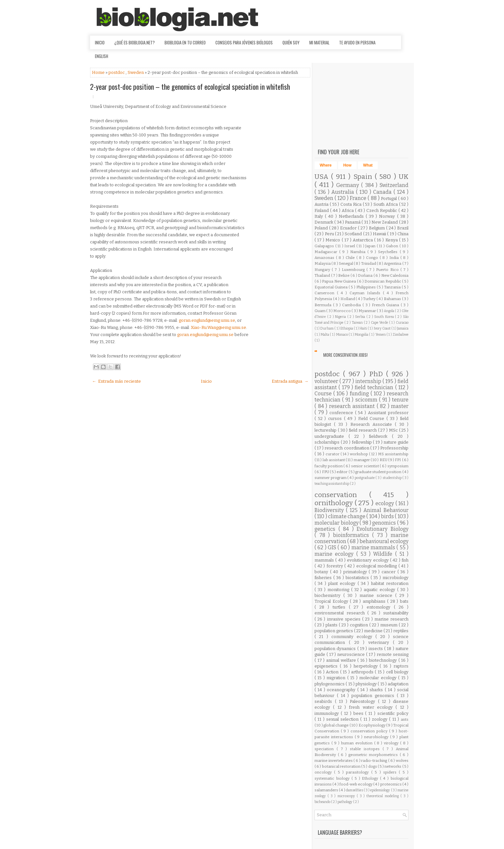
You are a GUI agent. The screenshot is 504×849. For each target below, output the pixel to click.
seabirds (325, 701)
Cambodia (352, 305)
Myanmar (368, 311)
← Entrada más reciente (116, 381)
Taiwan (358, 323)
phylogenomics (330, 684)
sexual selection (343, 719)
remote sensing (393, 654)
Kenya (392, 240)
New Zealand (385, 222)
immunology (328, 713)
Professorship (394, 448)
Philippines (367, 287)
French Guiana (386, 305)
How (347, 165)
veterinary (381, 642)
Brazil (403, 228)
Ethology (371, 778)
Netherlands (352, 216)
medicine (374, 631)
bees (359, 713)
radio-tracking (375, 761)
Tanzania (393, 287)
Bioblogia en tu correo (185, 42)
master (400, 406)
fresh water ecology (372, 707)
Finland (322, 210)
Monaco (342, 335)
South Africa (386, 204)
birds (388, 516)
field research (363, 430)
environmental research (341, 613)
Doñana (366, 275)
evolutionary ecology (368, 560)
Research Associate (373, 424)
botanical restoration (342, 766)
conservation (342, 495)
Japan (371, 246)
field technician (375, 387)
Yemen (381, 335)
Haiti (364, 328)
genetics (326, 529)
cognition (360, 625)
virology (392, 743)
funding (360, 394)
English (102, 56)
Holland (348, 299)
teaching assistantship (332, 484)
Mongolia (362, 335)
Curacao (402, 323)
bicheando (323, 802)
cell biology (397, 672)
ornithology (335, 503)
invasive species (345, 619)
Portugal (389, 198)
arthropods (363, 672)
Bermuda (324, 305)
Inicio (100, 42)
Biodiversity (330, 510)
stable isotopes (366, 749)
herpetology (367, 666)
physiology (367, 684)
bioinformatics (353, 535)
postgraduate (365, 478)
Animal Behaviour (386, 510)
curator (333, 454)
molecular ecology (379, 678)
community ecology (354, 637)
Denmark (324, 222)
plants (332, 625)
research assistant (353, 406)
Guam (320, 311)
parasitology (358, 772)
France (359, 198)
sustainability (396, 613)
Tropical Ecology (332, 601)
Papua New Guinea (339, 281)
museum (389, 625)
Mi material (319, 42)
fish (405, 560)
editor (342, 472)
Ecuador (349, 228)
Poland (322, 228)
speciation (326, 749)
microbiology (395, 578)
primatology (356, 572)
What (368, 165)
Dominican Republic (383, 281)
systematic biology (333, 778)
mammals (325, 560)
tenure (400, 400)
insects (376, 649)
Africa (348, 210)
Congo (373, 258)
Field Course (372, 419)
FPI (398, 460)
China (403, 234)
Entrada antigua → (290, 381)
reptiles (401, 631)
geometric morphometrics (374, 755)
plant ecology (343, 583)
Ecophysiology (372, 725)
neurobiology (377, 737)
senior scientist (365, 466)
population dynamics (336, 649)
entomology (380, 607)
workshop (359, 454)
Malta (325, 335)
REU (384, 460)
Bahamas (393, 299)
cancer (389, 572)
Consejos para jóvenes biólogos (244, 42)
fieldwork (380, 436)
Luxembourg (354, 270)
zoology (380, 719)
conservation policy (370, 731)
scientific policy (393, 713)
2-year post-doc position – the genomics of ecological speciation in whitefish (190, 87)
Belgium (378, 228)
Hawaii (380, 234)
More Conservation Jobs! (345, 355)
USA (323, 177)
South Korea (384, 317)
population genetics (334, 631)
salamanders (327, 790)
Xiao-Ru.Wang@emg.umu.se (218, 327)
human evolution (358, 743)
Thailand (323, 275)
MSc (394, 430)
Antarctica (363, 240)
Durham (327, 328)
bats (404, 601)
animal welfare (342, 660)
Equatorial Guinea (332, 287)
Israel (350, 246)
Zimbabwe (401, 335)
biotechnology (384, 660)
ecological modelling (377, 566)
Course (324, 394)
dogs (373, 766)
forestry (336, 566)
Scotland (354, 234)
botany (322, 572)
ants (405, 719)
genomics (385, 523)
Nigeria (341, 317)
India (395, 258)
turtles (341, 607)
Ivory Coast (383, 328)
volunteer (327, 381)
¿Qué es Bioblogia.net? (135, 42)
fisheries (324, 578)
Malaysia (323, 263)
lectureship (326, 430)
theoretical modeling (383, 796)
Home (99, 72)
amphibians (375, 601)
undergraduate (332, 436)
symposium (398, 466)
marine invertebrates (334, 761)
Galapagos (325, 246)
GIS (333, 547)
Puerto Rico (388, 270)
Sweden (136, 72)
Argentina (393, 263)
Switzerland (394, 185)
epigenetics (327, 666)
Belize (344, 275)
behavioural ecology (384, 541)
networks (393, 766)
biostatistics (358, 578)
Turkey (370, 299)
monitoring (339, 590)
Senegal (346, 263)
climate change (347, 516)
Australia (344, 192)
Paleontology (364, 701)
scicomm (367, 400)
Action (333, 672)
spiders (391, 772)
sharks (377, 690)
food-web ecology (356, 784)
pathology (345, 802)
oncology (324, 772)
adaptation (398, 684)
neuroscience (352, 654)
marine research (391, 619)
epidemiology (380, 790)
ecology (385, 503)
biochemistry (329, 595)
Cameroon (326, 293)
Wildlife (384, 554)
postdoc (117, 72)
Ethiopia (347, 328)
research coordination (347, 448)
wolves (402, 761)
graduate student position (379, 472)
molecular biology (337, 523)
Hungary (323, 270)
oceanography (342, 690)
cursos (336, 419)
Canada (383, 192)
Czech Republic (382, 210)
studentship (393, 478)
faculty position (329, 466)
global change (337, 725)
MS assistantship (393, 454)
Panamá (353, 222)
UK (404, 177)
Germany (349, 185)
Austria (322, 204)
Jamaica (403, 328)
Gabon (393, 246)
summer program (331, 478)
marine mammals (374, 547)
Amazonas (325, 258)
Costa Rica (352, 204)
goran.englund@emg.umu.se (207, 320)
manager (362, 460)
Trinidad (369, 263)
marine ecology (335, 554)
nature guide (396, 442)
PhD (378, 374)
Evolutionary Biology (383, 529)
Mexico (333, 240)
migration (337, 678)
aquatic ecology (380, 590)
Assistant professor (388, 413)
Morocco (342, 311)
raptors (401, 666)
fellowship (362, 442)
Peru (330, 234)
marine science (377, 595)
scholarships (328, 442)
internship (369, 381)
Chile (351, 258)
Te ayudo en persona (357, 42)
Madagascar (327, 252)
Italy (320, 216)
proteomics (391, 784)
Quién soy (291, 42)
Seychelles (389, 252)
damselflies (355, 790)
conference (342, 413)
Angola (389, 311)
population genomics (374, 696)
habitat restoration (390, 583)
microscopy (347, 796)
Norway (388, 216)
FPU (326, 472)
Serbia (361, 317)
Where (326, 165)
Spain (364, 177)
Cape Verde (380, 323)
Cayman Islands (366, 293)
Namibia (359, 252)
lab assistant (334, 460)
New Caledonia (395, 275)
